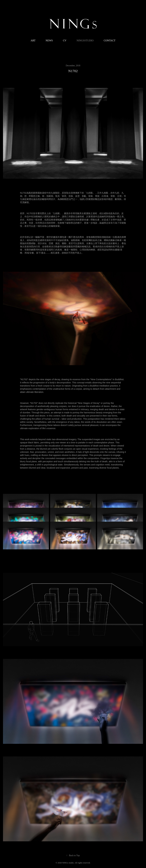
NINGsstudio (85, 40)
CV (65, 40)
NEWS (49, 40)
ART (33, 40)
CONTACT (110, 40)
